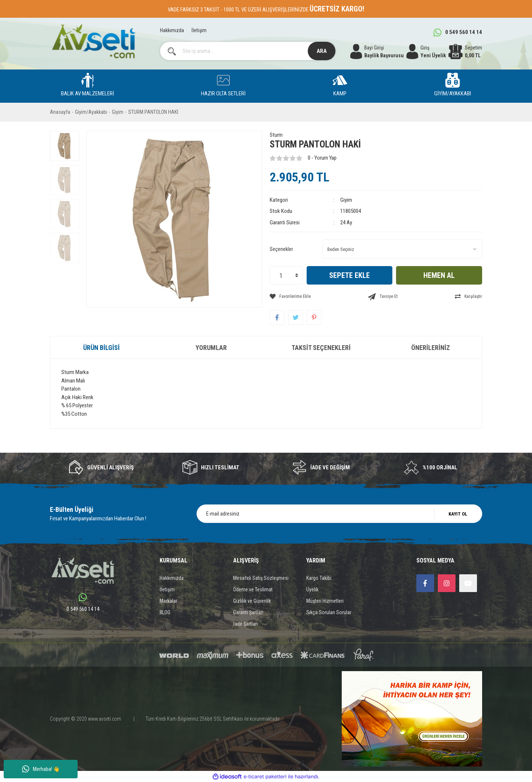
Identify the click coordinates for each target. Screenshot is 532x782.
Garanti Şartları (248, 612)
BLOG (165, 612)
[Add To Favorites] (290, 296)
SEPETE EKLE (349, 275)
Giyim (346, 200)
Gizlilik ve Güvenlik (252, 601)
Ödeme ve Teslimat (253, 589)
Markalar (168, 601)
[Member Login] (426, 52)
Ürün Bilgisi (101, 348)
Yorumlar (211, 348)
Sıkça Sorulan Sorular (329, 612)
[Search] (248, 51)
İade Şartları (245, 624)
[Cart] (465, 52)
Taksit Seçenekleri (321, 348)
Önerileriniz (431, 348)
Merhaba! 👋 (41, 769)
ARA (322, 51)
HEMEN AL (439, 275)
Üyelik (312, 589)
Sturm (276, 135)
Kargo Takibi (319, 578)
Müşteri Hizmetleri (325, 601)
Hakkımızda (172, 30)
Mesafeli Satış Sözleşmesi (261, 578)
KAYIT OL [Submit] (458, 514)
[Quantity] (286, 275)
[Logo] (94, 41)
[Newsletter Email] (339, 514)
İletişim (199, 30)
